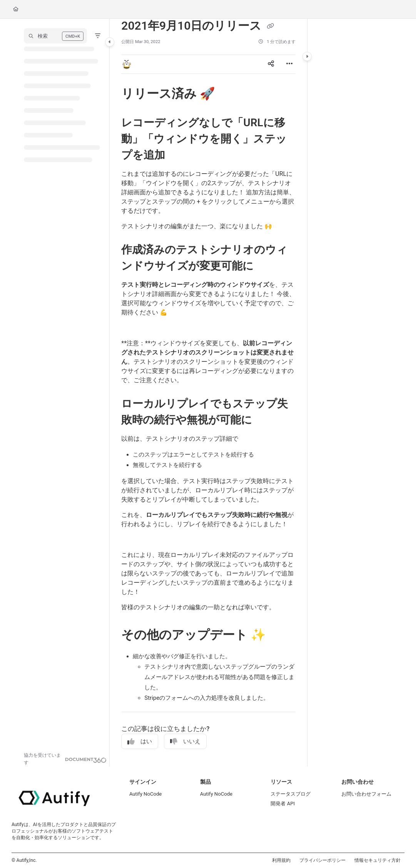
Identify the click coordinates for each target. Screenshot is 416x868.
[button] (55, 36)
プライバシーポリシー (322, 860)
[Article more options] (289, 64)
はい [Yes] (140, 742)
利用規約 (281, 860)
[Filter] (98, 36)
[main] (208, 393)
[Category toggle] (110, 42)
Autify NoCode (145, 794)
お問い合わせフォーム (366, 794)
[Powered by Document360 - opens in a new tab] (65, 759)
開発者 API (283, 804)
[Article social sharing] (271, 64)
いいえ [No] (185, 742)
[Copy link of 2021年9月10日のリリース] (271, 27)
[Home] (16, 9)
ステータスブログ (291, 794)
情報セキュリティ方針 (378, 860)
